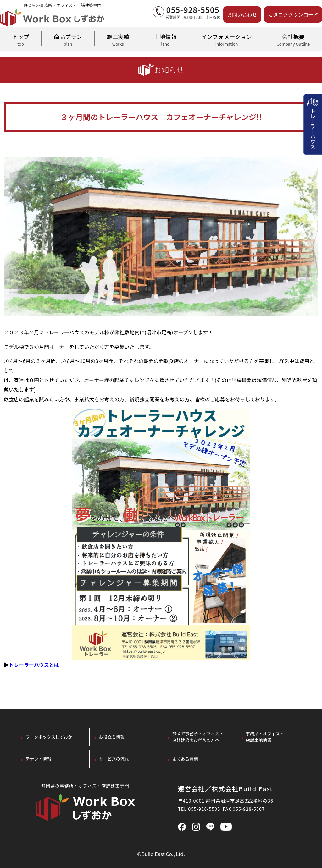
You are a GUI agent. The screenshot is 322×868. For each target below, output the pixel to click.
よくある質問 (185, 759)
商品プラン (68, 39)
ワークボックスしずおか (49, 737)
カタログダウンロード (293, 14)
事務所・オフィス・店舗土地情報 (265, 737)
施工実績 (118, 39)
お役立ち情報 (112, 737)
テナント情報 (38, 759)
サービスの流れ (114, 759)
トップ (21, 39)
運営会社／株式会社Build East (225, 789)
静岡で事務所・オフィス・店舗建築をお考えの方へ (198, 737)
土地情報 (165, 39)
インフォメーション (226, 39)
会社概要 (293, 39)
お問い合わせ (242, 14)
